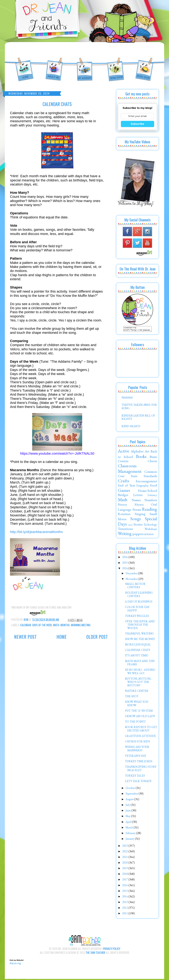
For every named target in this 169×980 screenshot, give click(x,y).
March (130, 828)
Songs (135, 520)
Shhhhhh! (127, 398)
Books (141, 457)
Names (136, 501)
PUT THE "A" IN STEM (139, 712)
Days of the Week (42, 625)
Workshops (151, 530)
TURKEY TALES (135, 776)
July (128, 806)
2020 (125, 863)
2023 (125, 847)
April (129, 823)
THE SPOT (132, 697)
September (132, 794)
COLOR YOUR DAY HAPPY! (137, 610)
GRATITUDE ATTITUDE (140, 737)
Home (62, 637)
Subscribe (137, 124)
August (130, 800)
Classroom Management (130, 469)
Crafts (123, 482)
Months (65, 625)
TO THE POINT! (135, 722)
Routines (124, 515)
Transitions (125, 530)
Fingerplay (143, 486)
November (132, 580)
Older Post (97, 637)
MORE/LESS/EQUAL (138, 645)
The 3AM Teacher (95, 953)
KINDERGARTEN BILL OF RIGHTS (138, 418)
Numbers (151, 501)
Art (147, 452)
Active (124, 452)
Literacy (152, 496)
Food (154, 486)
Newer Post (25, 637)
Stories (138, 525)
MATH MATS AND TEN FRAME (140, 664)
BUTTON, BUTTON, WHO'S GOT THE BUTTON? (138, 683)
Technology (150, 525)
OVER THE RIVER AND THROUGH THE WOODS (140, 626)
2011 (125, 914)
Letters (138, 496)
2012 (125, 909)
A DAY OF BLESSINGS (139, 602)
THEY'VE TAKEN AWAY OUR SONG (139, 407)
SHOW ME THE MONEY (140, 640)
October (131, 789)
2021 (125, 858)
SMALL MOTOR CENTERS (135, 586)
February (131, 834)
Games (124, 491)
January (130, 840)
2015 (125, 892)
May (128, 817)
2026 (125, 558)
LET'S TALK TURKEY (138, 782)
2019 (125, 869)
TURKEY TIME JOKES (139, 762)
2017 (125, 880)
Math (56, 625)
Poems (137, 510)
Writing (125, 534)
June (129, 811)
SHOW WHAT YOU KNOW (137, 704)
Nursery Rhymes (131, 505)
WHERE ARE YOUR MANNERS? (137, 749)
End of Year (126, 486)
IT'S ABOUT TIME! (137, 656)
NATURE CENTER (137, 692)
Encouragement (146, 482)
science (149, 535)
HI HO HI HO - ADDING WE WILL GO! (140, 672)
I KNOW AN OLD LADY (140, 717)
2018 (125, 875)
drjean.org (15, 964)
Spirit (130, 526)
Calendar (26, 625)
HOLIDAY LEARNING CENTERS (139, 595)
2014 (125, 897)
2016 (125, 886)
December (132, 574)
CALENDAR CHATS (138, 651)
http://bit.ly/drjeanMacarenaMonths (36, 532)
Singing (140, 515)
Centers (123, 462)
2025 (125, 564)
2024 (125, 569)
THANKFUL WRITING (139, 634)
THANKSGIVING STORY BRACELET (141, 769)
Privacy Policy (112, 950)
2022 (125, 852)
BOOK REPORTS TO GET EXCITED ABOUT (141, 730)
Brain (153, 458)
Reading (149, 510)
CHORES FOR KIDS (137, 742)
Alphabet (137, 452)
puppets (138, 535)
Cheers (152, 462)
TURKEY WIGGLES (137, 617)
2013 (125, 903)
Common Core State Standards (137, 475)
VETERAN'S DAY (135, 757)
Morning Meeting (81, 625)
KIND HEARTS (131, 427)
